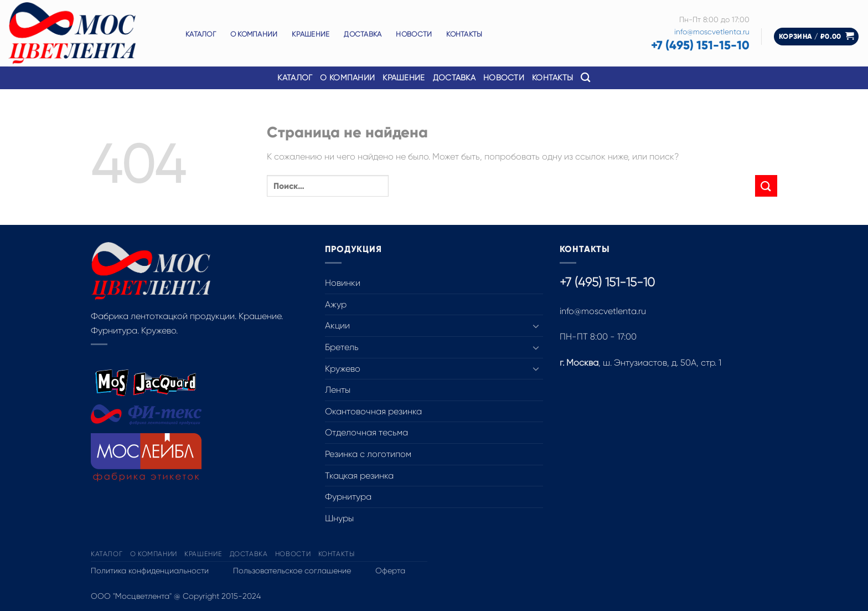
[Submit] (766, 186)
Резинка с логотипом (368, 454)
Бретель (342, 347)
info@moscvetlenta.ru (712, 32)
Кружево (343, 369)
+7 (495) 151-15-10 (700, 45)
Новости (414, 34)
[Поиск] (585, 78)
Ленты (338, 390)
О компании (254, 34)
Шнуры (339, 518)
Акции (337, 325)
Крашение (311, 34)
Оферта (390, 571)
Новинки (343, 283)
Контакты (464, 34)
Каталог (201, 34)
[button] (817, 37)
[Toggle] (536, 326)
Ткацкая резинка (359, 476)
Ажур (336, 304)
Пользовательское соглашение (292, 571)
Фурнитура (348, 497)
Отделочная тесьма (366, 432)
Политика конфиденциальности (150, 571)
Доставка (363, 34)
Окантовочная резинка (373, 411)
